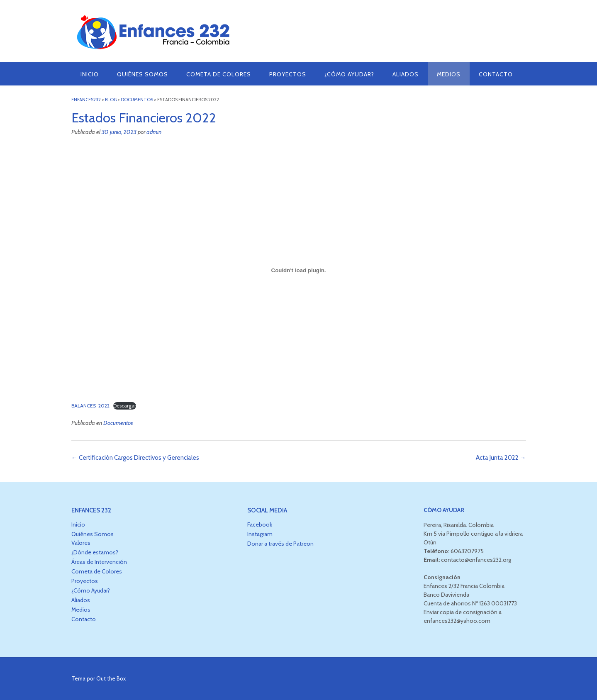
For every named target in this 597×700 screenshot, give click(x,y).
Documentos (118, 423)
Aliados (406, 74)
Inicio (90, 74)
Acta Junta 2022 (501, 458)
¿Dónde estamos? (95, 552)
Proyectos (288, 74)
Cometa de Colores (219, 74)
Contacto (496, 74)
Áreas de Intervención (99, 562)
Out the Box (111, 678)
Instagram (260, 534)
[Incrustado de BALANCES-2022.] (299, 271)
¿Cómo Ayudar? (349, 74)
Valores (81, 543)
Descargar (125, 406)
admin (154, 132)
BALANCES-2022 (90, 406)
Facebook (260, 524)
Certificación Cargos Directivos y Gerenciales (135, 458)
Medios (449, 74)
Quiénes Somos (143, 74)
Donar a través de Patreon (280, 544)
